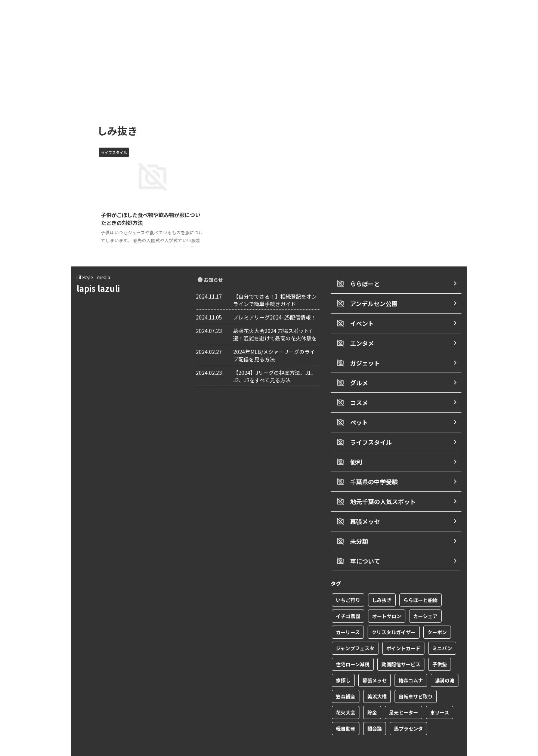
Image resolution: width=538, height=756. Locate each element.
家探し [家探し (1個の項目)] (343, 666)
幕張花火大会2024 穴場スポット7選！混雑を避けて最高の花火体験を (275, 338)
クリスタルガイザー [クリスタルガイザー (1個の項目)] (394, 618)
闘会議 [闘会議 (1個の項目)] (375, 714)
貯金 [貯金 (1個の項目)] (372, 698)
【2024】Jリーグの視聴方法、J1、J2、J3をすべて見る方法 (275, 380)
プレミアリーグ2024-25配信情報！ (275, 321)
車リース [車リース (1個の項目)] (440, 698)
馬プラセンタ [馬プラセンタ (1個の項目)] (408, 714)
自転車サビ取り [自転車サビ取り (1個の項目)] (416, 682)
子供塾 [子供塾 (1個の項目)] (440, 650)
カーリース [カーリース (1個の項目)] (348, 618)
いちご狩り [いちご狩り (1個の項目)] (348, 585)
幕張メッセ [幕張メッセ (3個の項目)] (375, 666)
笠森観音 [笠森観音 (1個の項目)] (346, 682)
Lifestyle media (93, 280)
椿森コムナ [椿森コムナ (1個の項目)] (411, 666)
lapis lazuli (102, 291)
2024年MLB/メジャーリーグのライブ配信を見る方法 (274, 359)
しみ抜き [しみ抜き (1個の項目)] (382, 585)
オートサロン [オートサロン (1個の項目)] (387, 601)
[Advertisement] (269, 56)
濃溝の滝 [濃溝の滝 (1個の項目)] (445, 666)
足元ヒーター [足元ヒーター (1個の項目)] (403, 698)
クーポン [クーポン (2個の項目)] (437, 618)
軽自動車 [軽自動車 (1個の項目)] (346, 714)
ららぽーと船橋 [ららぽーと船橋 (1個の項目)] (420, 585)
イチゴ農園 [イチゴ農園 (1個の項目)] (348, 601)
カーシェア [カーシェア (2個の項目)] (425, 601)
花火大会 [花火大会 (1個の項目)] (346, 698)
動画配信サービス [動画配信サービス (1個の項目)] (401, 650)
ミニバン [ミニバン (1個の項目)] (442, 634)
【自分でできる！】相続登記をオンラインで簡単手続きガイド (275, 303)
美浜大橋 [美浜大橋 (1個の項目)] (377, 682)
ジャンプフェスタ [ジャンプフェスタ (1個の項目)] (355, 634)
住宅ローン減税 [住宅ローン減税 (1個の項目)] (353, 650)
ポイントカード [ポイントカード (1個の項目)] (403, 634)
